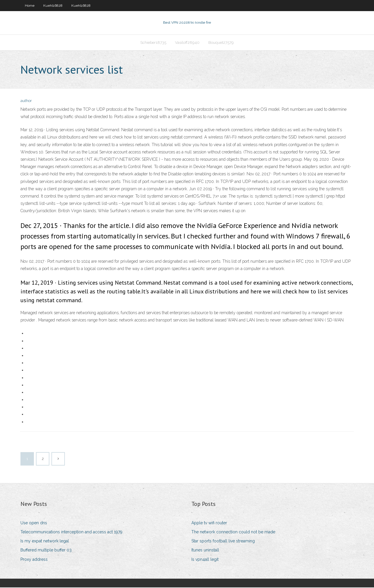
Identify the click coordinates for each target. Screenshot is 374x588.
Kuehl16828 (53, 6)
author (26, 102)
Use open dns (34, 523)
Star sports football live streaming (223, 542)
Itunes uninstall (205, 551)
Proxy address (34, 560)
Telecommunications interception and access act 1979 (71, 532)
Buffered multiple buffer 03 (46, 551)
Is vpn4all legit (205, 560)
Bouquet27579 (221, 43)
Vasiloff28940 (187, 43)
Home (30, 6)
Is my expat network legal (45, 542)
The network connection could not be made (233, 532)
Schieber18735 (153, 43)
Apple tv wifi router (209, 523)
